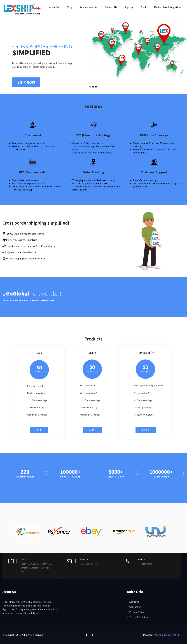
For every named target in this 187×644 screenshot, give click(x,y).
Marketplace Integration (167, 7)
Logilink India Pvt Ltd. (168, 634)
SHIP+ (92, 430)
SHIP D (146, 430)
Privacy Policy (137, 611)
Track (143, 7)
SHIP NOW (26, 82)
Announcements (88, 7)
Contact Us (111, 7)
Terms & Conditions (140, 617)
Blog (69, 7)
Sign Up (129, 7)
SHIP (39, 430)
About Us (54, 7)
